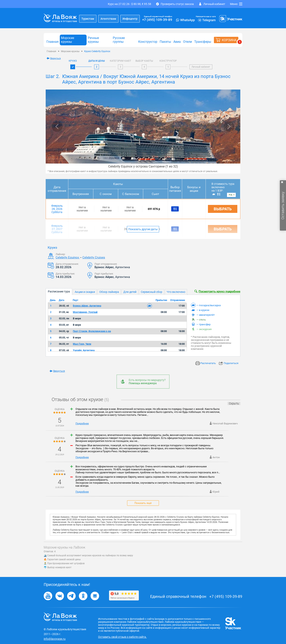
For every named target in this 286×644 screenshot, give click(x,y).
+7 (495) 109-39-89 (157, 20)
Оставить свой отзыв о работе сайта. (122, 637)
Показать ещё (143, 503)
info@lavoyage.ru (55, 639)
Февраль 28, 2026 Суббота (57, 209)
